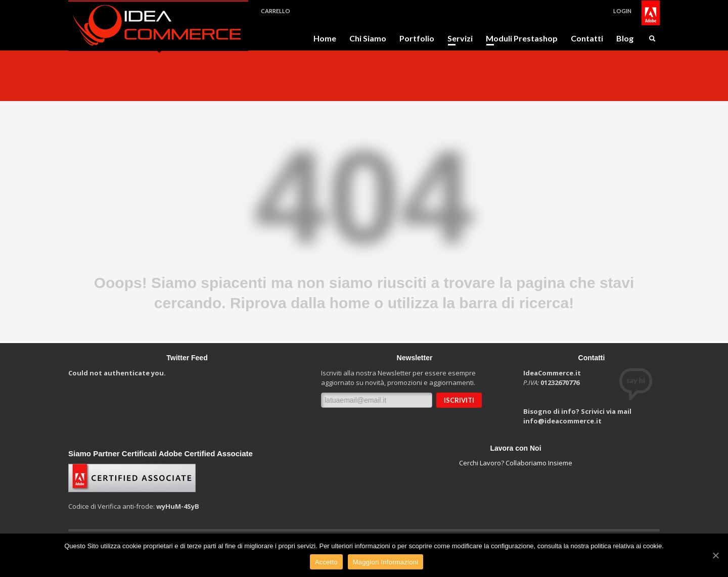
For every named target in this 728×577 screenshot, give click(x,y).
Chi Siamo (368, 38)
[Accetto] (715, 555)
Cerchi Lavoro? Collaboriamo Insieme (516, 463)
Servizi (457, 38)
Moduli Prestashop (519, 38)
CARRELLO (276, 11)
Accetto (326, 562)
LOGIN (622, 11)
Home (325, 38)
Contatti (587, 38)
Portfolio (417, 38)
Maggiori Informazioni (386, 562)
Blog (625, 38)
